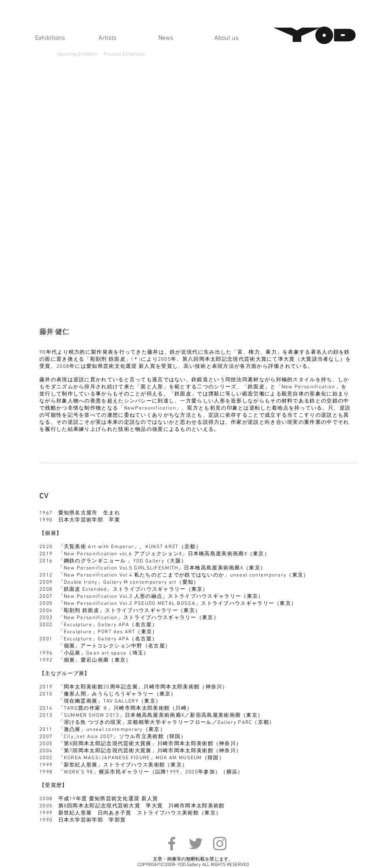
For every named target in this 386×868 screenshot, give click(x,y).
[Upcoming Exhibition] (77, 54)
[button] (196, 197)
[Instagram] (220, 844)
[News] (166, 38)
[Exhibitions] (50, 38)
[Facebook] (172, 844)
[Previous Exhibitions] (124, 54)
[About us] (226, 38)
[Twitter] (196, 844)
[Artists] (107, 38)
